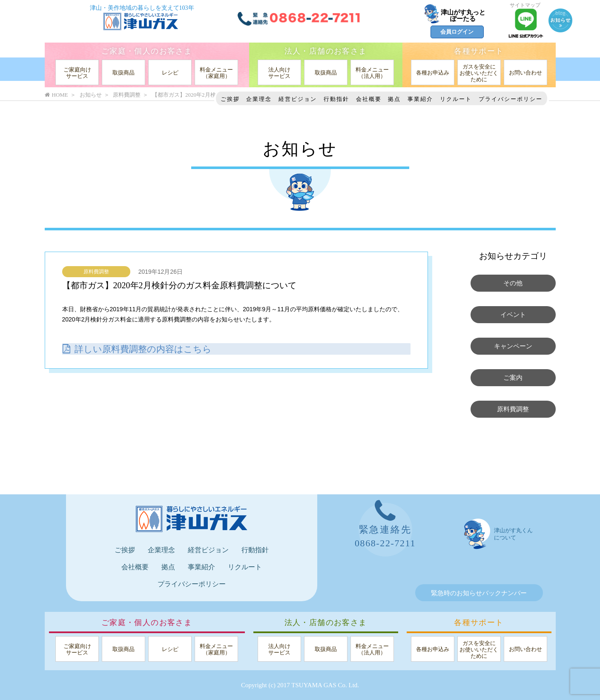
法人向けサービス (279, 73)
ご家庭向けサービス (77, 73)
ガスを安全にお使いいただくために (479, 73)
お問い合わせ (525, 73)
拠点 (394, 99)
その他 (513, 283)
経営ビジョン (298, 99)
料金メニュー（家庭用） (216, 73)
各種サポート (479, 51)
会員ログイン (457, 32)
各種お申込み (433, 73)
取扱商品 (123, 73)
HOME (56, 95)
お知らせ (91, 95)
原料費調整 (96, 272)
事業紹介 (420, 99)
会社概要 (369, 99)
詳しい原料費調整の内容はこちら (140, 348)
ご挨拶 (230, 99)
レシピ (170, 73)
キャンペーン (513, 346)
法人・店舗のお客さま (326, 51)
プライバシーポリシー (511, 99)
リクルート (456, 99)
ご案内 (513, 378)
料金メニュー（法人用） (372, 73)
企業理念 (259, 99)
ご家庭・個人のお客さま (147, 51)
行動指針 (336, 99)
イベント (513, 315)
